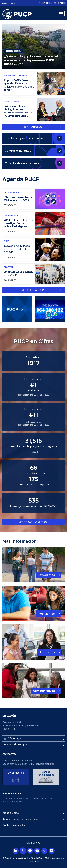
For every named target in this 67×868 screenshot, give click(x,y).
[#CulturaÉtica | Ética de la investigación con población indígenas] (33, 223)
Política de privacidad (15, 825)
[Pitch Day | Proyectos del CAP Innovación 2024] (33, 199)
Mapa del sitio (11, 813)
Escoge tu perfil (10, 3)
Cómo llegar (15, 738)
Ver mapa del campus (15, 744)
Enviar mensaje (16, 773)
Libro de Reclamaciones (46, 773)
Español (61, 3)
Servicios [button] (47, 3)
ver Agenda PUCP (33, 290)
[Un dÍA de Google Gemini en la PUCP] (33, 274)
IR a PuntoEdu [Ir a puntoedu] (33, 127)
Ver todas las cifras (33, 522)
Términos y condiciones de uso (20, 819)
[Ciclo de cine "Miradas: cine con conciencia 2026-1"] (33, 249)
